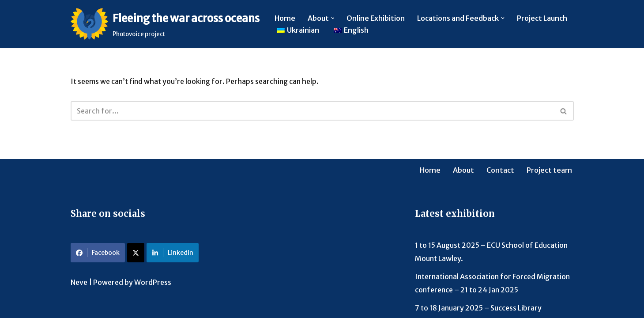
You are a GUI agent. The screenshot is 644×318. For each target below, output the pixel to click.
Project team (549, 170)
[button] (333, 18)
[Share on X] (136, 253)
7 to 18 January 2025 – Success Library (478, 308)
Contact (500, 170)
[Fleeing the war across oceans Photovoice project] (165, 24)
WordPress (153, 282)
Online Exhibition (376, 18)
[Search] (312, 111)
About (463, 170)
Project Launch (542, 18)
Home (285, 18)
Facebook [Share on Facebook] (98, 253)
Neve (79, 282)
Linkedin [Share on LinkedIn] (173, 253)
